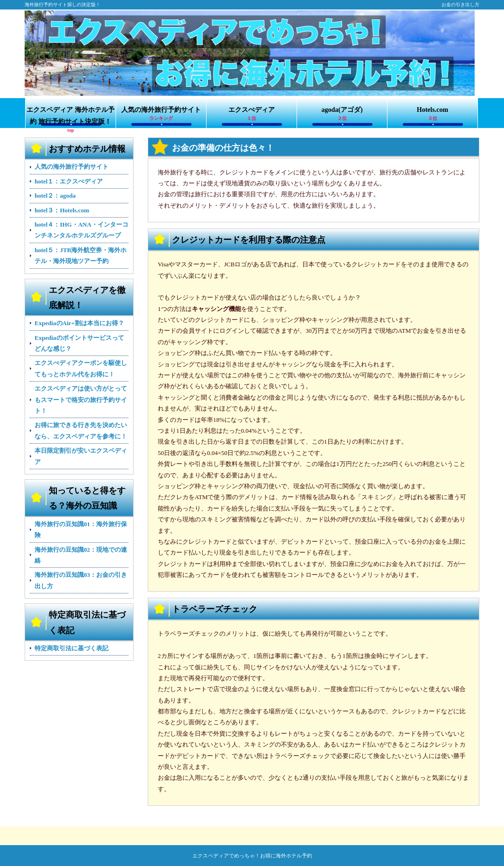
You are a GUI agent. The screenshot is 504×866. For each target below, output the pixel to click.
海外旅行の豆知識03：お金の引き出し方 (81, 580)
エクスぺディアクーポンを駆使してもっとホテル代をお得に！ (81, 368)
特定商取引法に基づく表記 (72, 648)
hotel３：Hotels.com (62, 210)
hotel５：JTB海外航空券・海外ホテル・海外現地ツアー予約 (81, 255)
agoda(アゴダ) (342, 114)
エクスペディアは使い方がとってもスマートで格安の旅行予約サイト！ (81, 400)
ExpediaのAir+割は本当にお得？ (79, 323)
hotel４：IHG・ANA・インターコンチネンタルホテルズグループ (81, 230)
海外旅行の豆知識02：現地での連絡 (81, 555)
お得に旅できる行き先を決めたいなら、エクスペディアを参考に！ (81, 430)
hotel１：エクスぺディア (69, 181)
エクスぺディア (252, 114)
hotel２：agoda (55, 196)
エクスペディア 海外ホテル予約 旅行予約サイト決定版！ (71, 117)
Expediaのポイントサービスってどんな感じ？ (79, 343)
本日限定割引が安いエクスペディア (81, 456)
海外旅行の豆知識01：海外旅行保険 (81, 529)
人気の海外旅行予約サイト (161, 114)
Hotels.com (432, 114)
